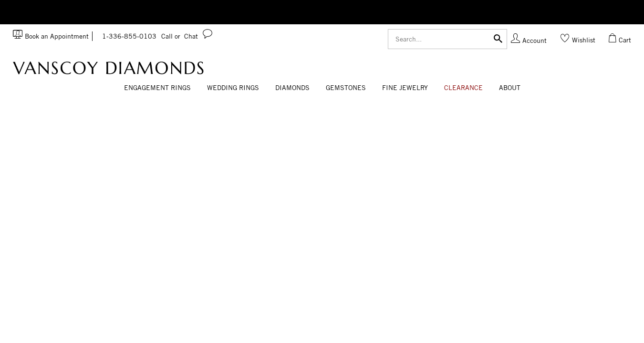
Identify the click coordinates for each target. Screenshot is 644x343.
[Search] (447, 39)
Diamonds (292, 88)
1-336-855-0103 (141, 36)
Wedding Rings (233, 88)
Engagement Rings (157, 88)
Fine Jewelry (405, 88)
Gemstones (346, 88)
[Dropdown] (157, 88)
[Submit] (498, 38)
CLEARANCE (463, 88)
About (510, 88)
